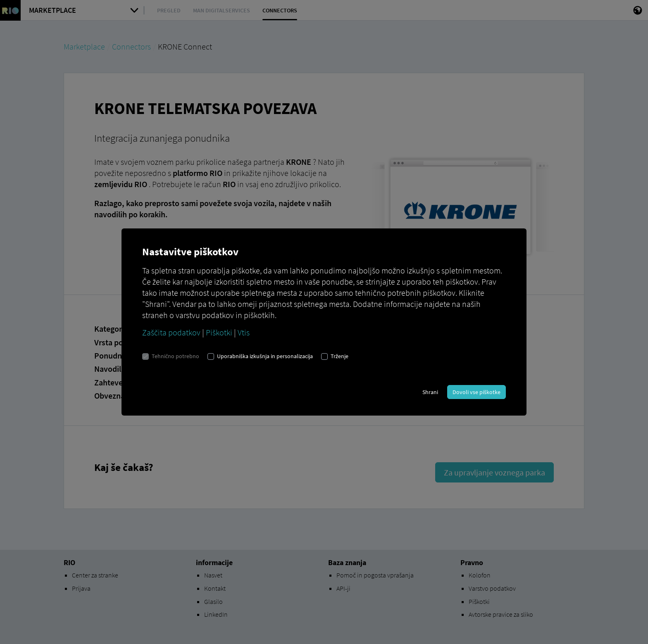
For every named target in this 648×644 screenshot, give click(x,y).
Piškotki (219, 332)
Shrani (430, 392)
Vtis (244, 332)
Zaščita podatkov (171, 332)
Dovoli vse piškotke (476, 392)
